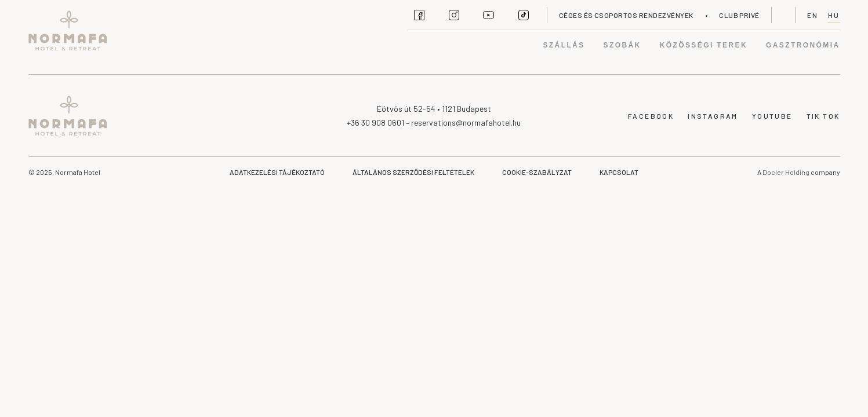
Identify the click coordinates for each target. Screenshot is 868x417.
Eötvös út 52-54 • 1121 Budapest (434, 109)
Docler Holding (787, 172)
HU (834, 15)
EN (813, 15)
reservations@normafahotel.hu (466, 122)
